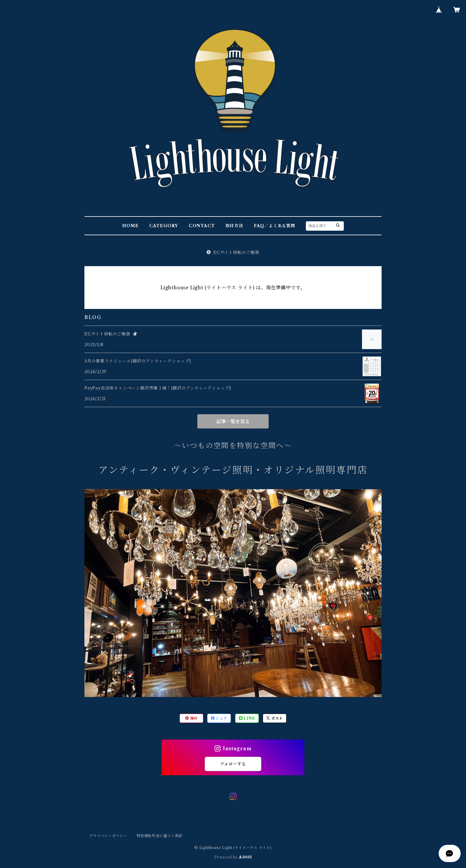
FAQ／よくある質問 (274, 226)
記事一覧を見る (233, 421)
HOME (130, 226)
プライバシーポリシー (108, 836)
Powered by (233, 857)
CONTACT (202, 226)
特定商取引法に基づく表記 (160, 836)
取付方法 (234, 226)
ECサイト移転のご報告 (233, 252)
